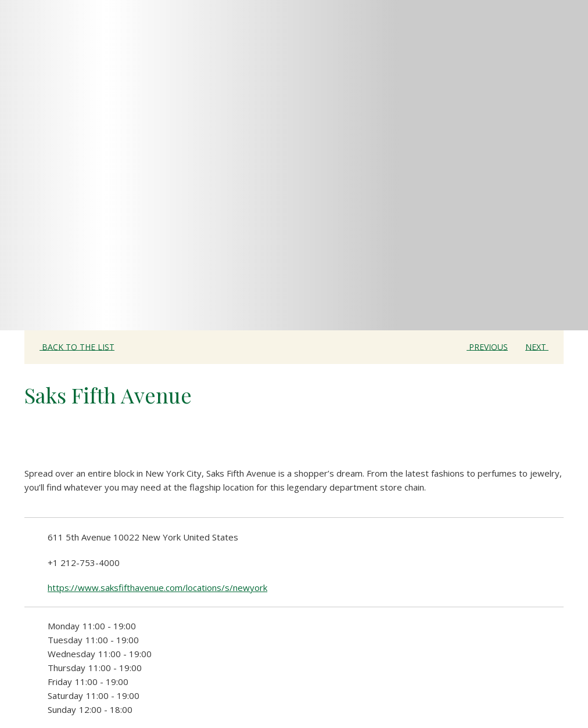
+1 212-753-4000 (84, 563)
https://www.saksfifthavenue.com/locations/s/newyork (157, 588)
